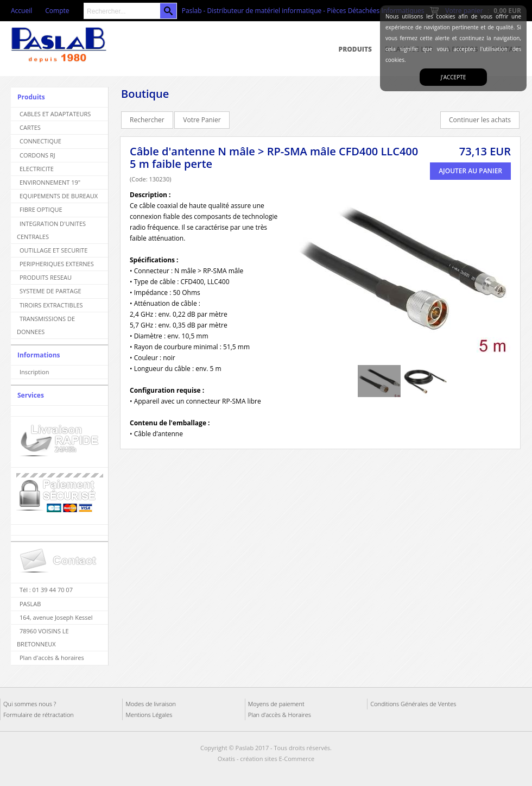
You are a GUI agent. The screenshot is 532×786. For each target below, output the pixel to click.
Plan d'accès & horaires (52, 658)
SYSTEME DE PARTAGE (50, 291)
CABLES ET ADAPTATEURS (55, 114)
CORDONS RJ (37, 155)
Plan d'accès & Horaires (280, 715)
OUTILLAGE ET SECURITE (53, 250)
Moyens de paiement (276, 704)
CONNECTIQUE (40, 141)
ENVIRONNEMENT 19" (50, 182)
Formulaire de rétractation (39, 715)
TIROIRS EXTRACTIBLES (51, 305)
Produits (355, 49)
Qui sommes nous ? (30, 704)
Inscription (34, 372)
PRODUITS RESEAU (46, 277)
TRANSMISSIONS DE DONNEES (46, 325)
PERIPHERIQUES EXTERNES (57, 264)
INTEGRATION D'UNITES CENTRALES (51, 230)
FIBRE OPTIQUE (41, 209)
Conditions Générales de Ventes (413, 704)
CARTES (30, 127)
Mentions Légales (149, 715)
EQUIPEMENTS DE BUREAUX (59, 196)
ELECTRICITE (37, 169)
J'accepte (453, 77)
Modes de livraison (151, 704)
